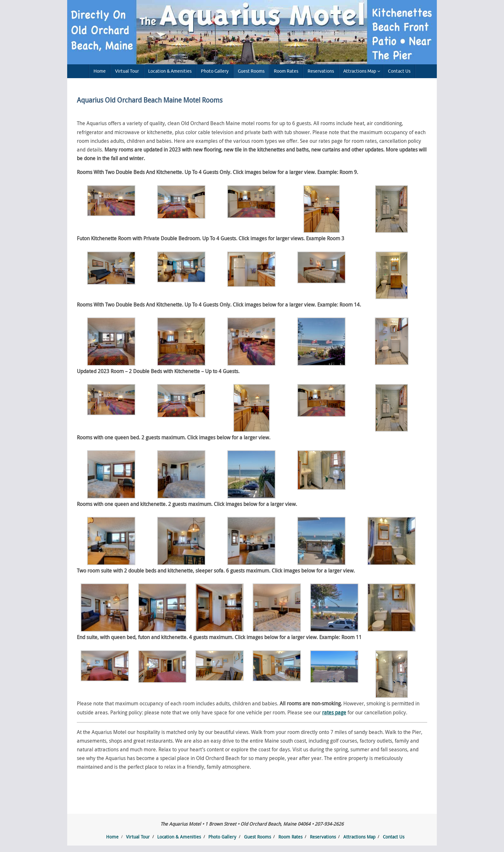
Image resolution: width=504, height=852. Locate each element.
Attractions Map (359, 837)
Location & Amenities (179, 837)
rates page (334, 712)
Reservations (323, 837)
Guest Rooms (257, 837)
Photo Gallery (222, 837)
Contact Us (394, 837)
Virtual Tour (138, 837)
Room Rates (290, 837)
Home (112, 837)
